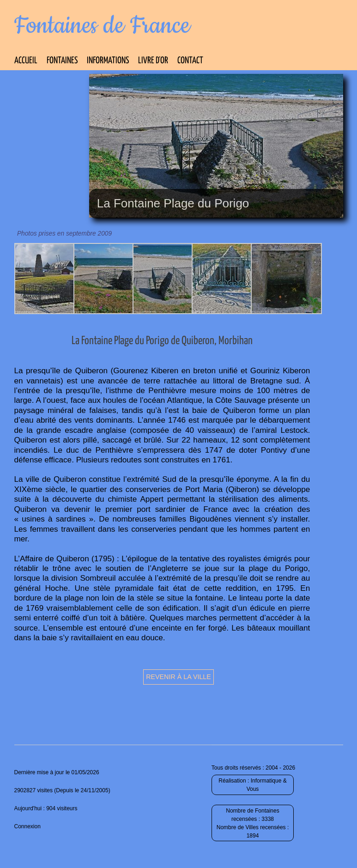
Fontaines (62, 61)
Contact (190, 61)
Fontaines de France (102, 26)
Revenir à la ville (178, 677)
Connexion (27, 826)
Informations (108, 61)
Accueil (26, 61)
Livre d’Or (153, 61)
